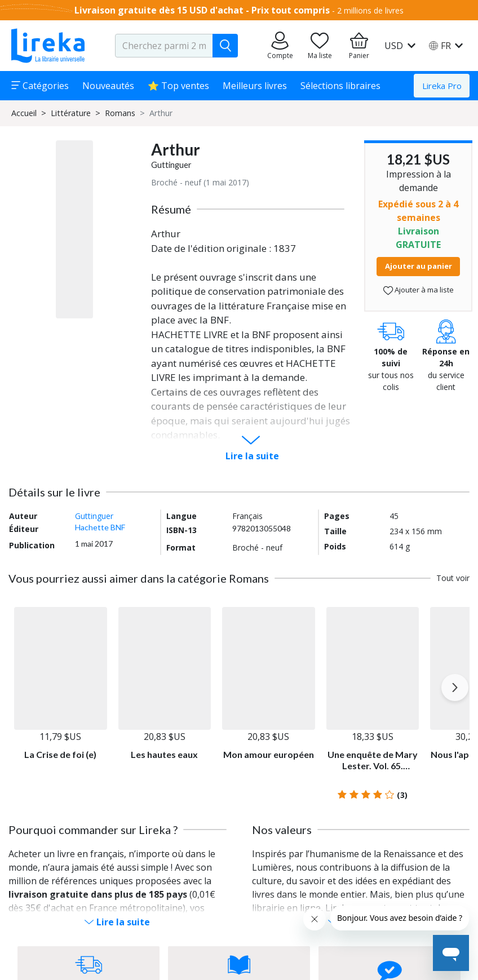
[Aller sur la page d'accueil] (48, 46)
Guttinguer (171, 165)
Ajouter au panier (419, 266)
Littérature (71, 113)
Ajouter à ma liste (419, 290)
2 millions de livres (370, 10)
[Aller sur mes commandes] (280, 46)
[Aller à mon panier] (359, 46)
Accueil (24, 113)
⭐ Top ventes (178, 86)
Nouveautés (108, 86)
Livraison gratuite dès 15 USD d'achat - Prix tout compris (202, 10)
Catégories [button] (40, 86)
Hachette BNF (100, 527)
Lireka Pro (442, 86)
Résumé (171, 209)
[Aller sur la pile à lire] (320, 46)
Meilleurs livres (255, 86)
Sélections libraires (340, 86)
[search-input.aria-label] (164, 46)
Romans (120, 113)
